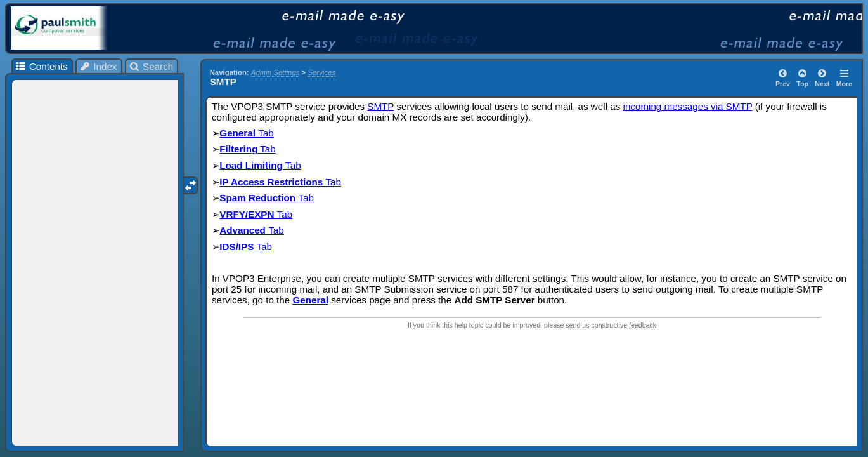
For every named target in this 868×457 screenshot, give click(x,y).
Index (98, 66)
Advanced (244, 230)
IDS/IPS (238, 247)
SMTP (380, 106)
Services (321, 72)
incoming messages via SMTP (688, 106)
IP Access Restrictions (272, 182)
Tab (266, 133)
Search (151, 66)
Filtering (238, 149)
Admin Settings (275, 72)
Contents (41, 66)
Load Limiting (252, 165)
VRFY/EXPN (248, 214)
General (239, 133)
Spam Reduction (259, 198)
